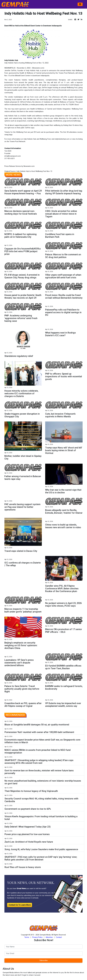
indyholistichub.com (62, 139)
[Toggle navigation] (80, 4)
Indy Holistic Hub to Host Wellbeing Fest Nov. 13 (34, 171)
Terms (27, 937)
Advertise (49, 937)
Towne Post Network (66, 73)
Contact (59, 937)
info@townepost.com (13, 156)
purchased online (53, 132)
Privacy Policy (37, 937)
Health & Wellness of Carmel (30, 73)
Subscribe (44, 960)
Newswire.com (38, 68)
